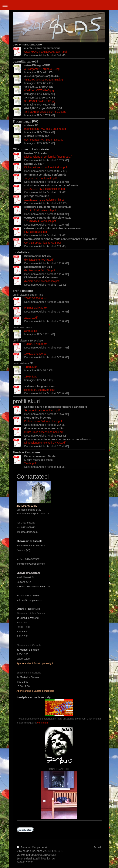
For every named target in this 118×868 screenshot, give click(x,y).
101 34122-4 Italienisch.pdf (40, 210)
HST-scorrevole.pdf (36, 232)
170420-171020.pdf (36, 344)
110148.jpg (31, 377)
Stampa (24, 847)
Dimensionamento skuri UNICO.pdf (45, 443)
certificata (42, 723)
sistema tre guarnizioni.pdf (40, 390)
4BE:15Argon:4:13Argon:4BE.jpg (44, 80)
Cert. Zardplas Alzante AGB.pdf (43, 243)
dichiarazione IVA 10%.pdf (40, 270)
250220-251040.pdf (36, 298)
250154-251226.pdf (36, 308)
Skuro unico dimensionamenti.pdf (44, 432)
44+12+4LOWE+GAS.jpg (39, 90)
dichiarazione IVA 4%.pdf (39, 260)
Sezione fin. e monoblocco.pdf (42, 410)
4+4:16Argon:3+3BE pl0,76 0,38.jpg (45, 112)
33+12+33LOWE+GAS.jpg (40, 101)
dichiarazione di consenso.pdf (42, 281)
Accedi (97, 847)
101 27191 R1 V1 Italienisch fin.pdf (45, 200)
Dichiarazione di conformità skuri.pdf (46, 167)
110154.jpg (31, 367)
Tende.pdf (30, 463)
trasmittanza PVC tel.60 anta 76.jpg (45, 129)
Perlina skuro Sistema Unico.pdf (43, 421)
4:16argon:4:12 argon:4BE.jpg (42, 69)
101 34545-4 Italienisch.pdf (40, 221)
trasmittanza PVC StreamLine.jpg (44, 140)
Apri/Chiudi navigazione (59, 5)
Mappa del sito (40, 847)
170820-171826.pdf (36, 354)
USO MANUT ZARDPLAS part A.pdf (46, 52)
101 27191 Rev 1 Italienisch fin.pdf (45, 189)
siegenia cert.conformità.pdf (41, 178)
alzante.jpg (31, 331)
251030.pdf (31, 318)
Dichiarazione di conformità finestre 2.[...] (48, 157)
